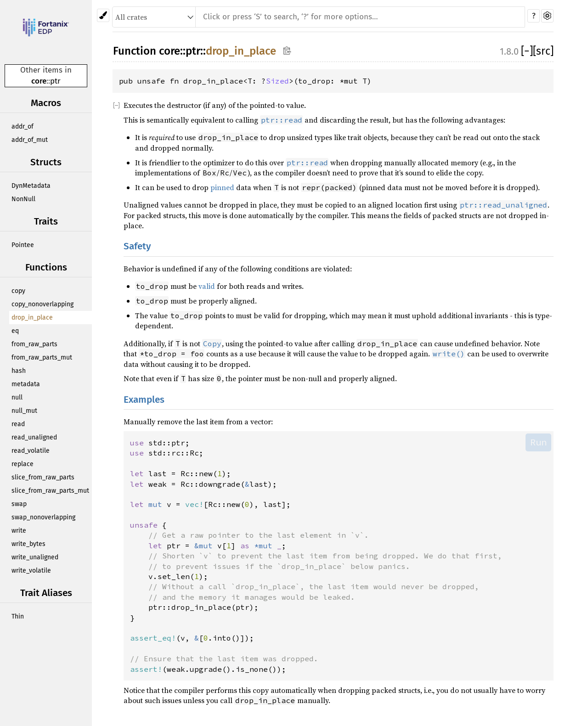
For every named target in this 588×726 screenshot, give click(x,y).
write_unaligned (35, 557)
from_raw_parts (34, 344)
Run (538, 442)
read (18, 424)
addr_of (23, 127)
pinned (222, 187)
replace (23, 464)
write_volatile (31, 571)
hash (19, 371)
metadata (26, 384)
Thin (18, 616)
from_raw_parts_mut (42, 357)
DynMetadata (31, 186)
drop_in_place (32, 318)
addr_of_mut (30, 140)
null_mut (24, 411)
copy (18, 291)
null (17, 397)
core (39, 81)
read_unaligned (34, 437)
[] (527, 51)
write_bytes (28, 544)
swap (19, 504)
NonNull (23, 199)
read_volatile (31, 451)
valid (207, 286)
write (19, 531)
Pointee (23, 245)
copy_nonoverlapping (42, 304)
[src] (543, 51)
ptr (55, 81)
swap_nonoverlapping (43, 517)
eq (15, 331)
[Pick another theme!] (103, 15)
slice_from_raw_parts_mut (50, 491)
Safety (137, 246)
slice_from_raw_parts (43, 477)
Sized (277, 81)
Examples (144, 400)
